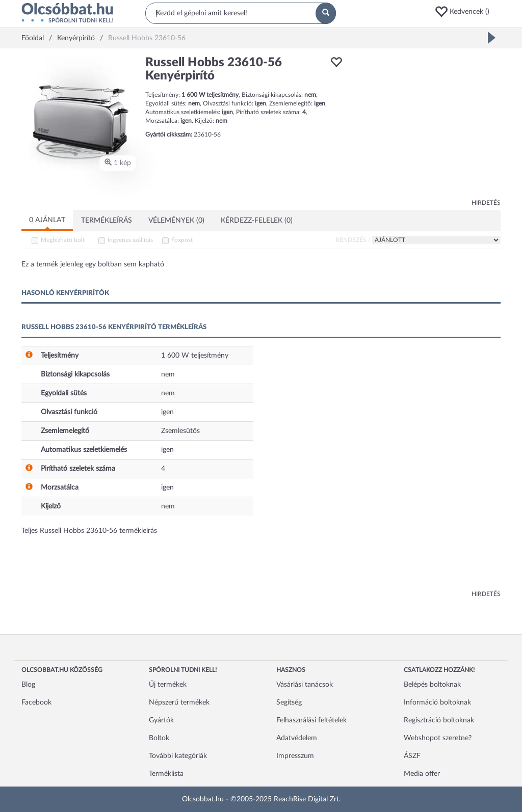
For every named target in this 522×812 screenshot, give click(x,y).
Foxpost (182, 240)
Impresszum (295, 756)
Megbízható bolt (63, 240)
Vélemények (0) (176, 221)
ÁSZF (412, 756)
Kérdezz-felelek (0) (257, 221)
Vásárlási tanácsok (305, 685)
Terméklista (166, 774)
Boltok (159, 738)
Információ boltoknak (437, 702)
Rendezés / (353, 240)
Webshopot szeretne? (438, 738)
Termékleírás (107, 221)
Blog (28, 685)
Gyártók (161, 720)
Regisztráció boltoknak (439, 720)
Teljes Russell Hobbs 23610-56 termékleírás (89, 531)
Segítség (289, 702)
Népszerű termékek (179, 702)
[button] (467, 12)
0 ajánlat (47, 220)
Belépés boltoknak (432, 685)
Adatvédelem (297, 738)
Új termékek (168, 685)
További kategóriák (178, 756)
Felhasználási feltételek (311, 720)
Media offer (422, 774)
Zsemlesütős (180, 431)
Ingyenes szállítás (130, 240)
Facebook (36, 702)
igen (167, 412)
